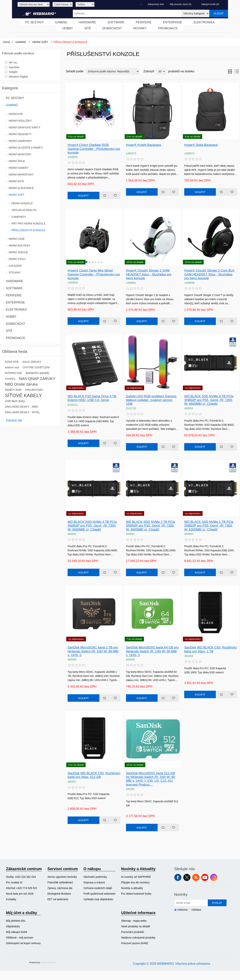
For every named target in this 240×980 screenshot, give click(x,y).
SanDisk (14, 67)
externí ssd (12, 367)
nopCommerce (48, 962)
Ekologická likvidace (59, 894)
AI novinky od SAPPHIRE (136, 877)
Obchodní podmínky (95, 877)
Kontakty (11, 899)
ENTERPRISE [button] (173, 22)
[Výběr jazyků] (85, 4)
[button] (151, 136)
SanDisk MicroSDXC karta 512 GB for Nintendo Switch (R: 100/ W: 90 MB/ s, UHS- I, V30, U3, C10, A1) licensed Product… (151, 779)
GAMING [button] (61, 22)
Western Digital (18, 77)
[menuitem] (35, 22)
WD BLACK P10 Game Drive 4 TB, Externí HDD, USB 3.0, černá (92, 398)
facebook (178, 877)
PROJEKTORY (34, 390)
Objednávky (13, 926)
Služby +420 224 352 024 (21, 877)
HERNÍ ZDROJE (18, 252)
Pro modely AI (14, 882)
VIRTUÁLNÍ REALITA (24, 210)
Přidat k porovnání (105, 195)
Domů (6, 42)
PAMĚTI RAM (13, 390)
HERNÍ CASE (17, 239)
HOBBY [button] (68, 28)
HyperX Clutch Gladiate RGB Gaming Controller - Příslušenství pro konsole (94, 149)
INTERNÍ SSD (13, 373)
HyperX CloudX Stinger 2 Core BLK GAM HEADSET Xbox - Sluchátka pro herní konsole (209, 274)
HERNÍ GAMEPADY (20, 141)
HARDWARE (15, 281)
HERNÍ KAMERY (19, 168)
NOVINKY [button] (140, 28)
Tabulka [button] (230, 71)
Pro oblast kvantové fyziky (136, 894)
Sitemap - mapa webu (134, 921)
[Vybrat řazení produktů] (113, 71)
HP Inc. (13, 63)
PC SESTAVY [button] (34, 22)
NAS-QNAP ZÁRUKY (37, 379)
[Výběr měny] (63, 4)
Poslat (217, 903)
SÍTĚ (9, 331)
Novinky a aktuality (132, 888)
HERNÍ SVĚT (16, 195)
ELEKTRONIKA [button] (204, 22)
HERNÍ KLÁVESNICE (21, 188)
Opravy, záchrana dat (60, 888)
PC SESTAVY (15, 98)
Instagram (214, 877)
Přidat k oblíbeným (115, 195)
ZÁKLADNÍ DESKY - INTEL (22, 412)
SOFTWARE (14, 288)
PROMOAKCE (16, 338)
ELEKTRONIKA (16, 310)
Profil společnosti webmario (99, 894)
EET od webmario (58, 899)
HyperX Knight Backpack (144, 145)
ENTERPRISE (15, 302)
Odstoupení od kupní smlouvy (23, 943)
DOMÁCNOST (16, 324)
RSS (196, 877)
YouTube (205, 877)
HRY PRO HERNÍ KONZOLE (28, 224)
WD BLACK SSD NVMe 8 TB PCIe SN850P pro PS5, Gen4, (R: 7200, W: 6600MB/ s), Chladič (209, 400)
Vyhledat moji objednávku (98, 899)
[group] (152, 111)
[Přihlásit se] (191, 903)
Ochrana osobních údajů (98, 888)
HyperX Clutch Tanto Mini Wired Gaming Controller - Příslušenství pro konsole (94, 274)
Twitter (187, 877)
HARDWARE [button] (87, 22)
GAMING (12, 105)
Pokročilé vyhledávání (60, 882)
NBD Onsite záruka (21, 384)
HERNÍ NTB (16, 114)
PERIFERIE (14, 295)
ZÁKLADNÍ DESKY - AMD (21, 407)
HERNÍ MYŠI (16, 181)
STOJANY (15, 272)
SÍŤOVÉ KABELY (23, 395)
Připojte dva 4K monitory (135, 882)
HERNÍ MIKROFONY (21, 175)
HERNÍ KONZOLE (22, 203)
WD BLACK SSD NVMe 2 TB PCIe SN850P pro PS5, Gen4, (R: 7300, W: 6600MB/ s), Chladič (151, 526)
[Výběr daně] (34, 4)
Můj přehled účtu (16, 921)
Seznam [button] (237, 71)
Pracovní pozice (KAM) (135, 943)
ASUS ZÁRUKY (32, 362)
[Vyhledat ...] (127, 13)
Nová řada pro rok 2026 (20, 894)
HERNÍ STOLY (17, 259)
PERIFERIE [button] (144, 22)
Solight (13, 72)
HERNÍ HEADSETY (20, 134)
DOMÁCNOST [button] (112, 28)
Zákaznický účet (156, 4)
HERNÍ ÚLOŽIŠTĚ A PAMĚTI (26, 148)
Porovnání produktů (133, 932)
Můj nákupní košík (17, 932)
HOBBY (11, 317)
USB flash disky (15, 401)
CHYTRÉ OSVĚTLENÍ (36, 367)
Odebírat (182, 910)
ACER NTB (12, 362)
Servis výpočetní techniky (62, 877)
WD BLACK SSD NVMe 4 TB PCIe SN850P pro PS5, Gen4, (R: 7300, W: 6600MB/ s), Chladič (92, 526)
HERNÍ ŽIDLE (17, 161)
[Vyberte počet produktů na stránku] (161, 71)
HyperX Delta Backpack (201, 145)
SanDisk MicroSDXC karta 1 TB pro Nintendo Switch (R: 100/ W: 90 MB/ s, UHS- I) (93, 651)
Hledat (219, 13)
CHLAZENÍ (15, 266)
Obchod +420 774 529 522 (22, 888)
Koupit (83, 196)
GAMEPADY (19, 217)
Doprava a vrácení (94, 882)
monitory (10, 379)
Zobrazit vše (14, 420)
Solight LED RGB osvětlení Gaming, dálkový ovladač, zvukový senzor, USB (152, 400)
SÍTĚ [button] (88, 28)
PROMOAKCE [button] (168, 28)
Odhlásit (196, 910)
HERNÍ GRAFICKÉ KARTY (24, 127)
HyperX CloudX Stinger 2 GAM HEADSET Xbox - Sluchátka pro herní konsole (149, 274)
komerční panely (37, 373)
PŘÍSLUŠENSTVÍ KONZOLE (28, 230)
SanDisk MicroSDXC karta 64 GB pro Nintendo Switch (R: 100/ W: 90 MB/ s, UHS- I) (152, 651)
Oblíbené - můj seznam (20, 938)
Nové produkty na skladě (136, 926)
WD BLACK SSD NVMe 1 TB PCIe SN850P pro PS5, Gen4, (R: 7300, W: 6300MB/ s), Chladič (209, 526)
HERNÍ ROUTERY (19, 246)
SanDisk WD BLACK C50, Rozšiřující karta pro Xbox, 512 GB (94, 775)
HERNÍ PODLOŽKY (20, 121)
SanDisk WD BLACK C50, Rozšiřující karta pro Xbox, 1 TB (211, 649)
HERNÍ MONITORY (20, 154)
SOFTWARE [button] (116, 22)
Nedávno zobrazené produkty (138, 938)
